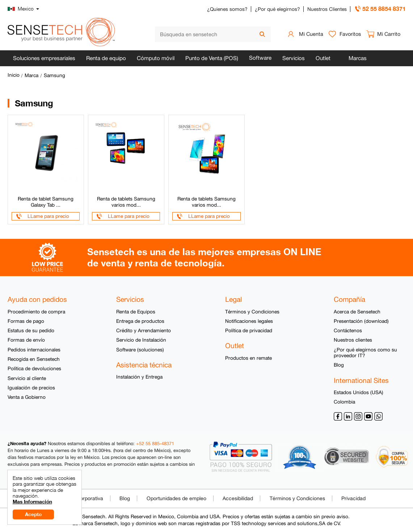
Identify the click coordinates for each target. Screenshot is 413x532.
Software (260, 58)
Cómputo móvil (156, 58)
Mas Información (32, 502)
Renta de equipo (106, 58)
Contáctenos (348, 330)
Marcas (358, 58)
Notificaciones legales (249, 321)
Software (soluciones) (140, 350)
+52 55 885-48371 (155, 444)
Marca (31, 75)
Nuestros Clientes (327, 9)
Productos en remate (248, 358)
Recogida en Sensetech (34, 359)
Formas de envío (26, 340)
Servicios (294, 58)
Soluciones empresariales (44, 58)
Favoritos (350, 34)
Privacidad (353, 498)
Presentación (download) (361, 321)
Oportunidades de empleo (176, 498)
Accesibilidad (238, 498)
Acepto (33, 514)
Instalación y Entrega (139, 377)
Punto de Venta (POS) (212, 58)
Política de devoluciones (34, 368)
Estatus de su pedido (31, 330)
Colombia (344, 402)
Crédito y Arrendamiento (144, 330)
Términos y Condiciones (252, 312)
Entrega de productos (140, 321)
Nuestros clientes (353, 340)
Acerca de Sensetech (357, 312)
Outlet (323, 58)
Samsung (54, 75)
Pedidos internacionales (34, 350)
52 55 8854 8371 (384, 9)
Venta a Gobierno (27, 397)
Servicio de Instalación (141, 340)
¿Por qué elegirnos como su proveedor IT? (365, 352)
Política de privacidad (249, 330)
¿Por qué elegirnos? (277, 9)
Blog (339, 365)
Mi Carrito (389, 34)
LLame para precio (48, 216)
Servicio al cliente (27, 378)
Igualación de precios (31, 388)
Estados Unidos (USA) (359, 392)
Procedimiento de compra (36, 312)
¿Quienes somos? (227, 9)
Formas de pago (26, 321)
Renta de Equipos (136, 312)
